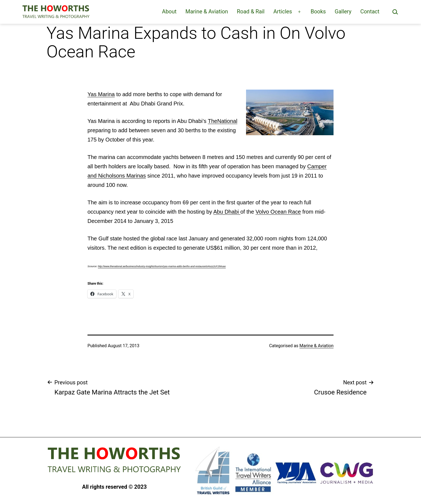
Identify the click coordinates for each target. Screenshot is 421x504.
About (169, 11)
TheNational (223, 121)
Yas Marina (101, 94)
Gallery (343, 11)
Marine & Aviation (207, 11)
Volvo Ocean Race (278, 212)
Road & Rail (251, 11)
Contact (370, 11)
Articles (283, 11)
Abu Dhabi (227, 212)
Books (318, 11)
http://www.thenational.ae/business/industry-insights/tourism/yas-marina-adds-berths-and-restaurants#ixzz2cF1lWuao (162, 266)
